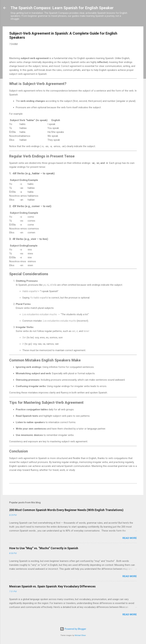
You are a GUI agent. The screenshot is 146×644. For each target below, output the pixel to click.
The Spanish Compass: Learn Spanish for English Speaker (62, 8)
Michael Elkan (80, 635)
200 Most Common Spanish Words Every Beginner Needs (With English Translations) (66, 510)
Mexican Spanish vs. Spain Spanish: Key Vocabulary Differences (52, 586)
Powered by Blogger (73, 629)
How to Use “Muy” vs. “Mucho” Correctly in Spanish (44, 548)
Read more (130, 538)
